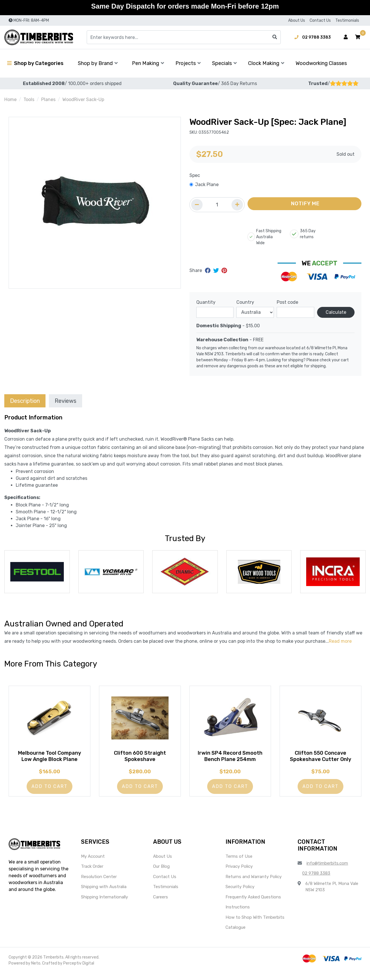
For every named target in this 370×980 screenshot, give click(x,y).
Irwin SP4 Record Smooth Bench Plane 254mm (230, 760)
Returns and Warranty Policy (254, 884)
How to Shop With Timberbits (255, 924)
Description (25, 401)
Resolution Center (99, 884)
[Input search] (184, 37)
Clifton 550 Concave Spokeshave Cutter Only (320, 760)
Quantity (206, 302)
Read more (340, 641)
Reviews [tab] (66, 401)
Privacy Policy (239, 873)
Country (245, 302)
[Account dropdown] (346, 37)
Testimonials (347, 20)
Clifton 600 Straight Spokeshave (140, 760)
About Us (297, 20)
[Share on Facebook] (208, 271)
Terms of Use (239, 863)
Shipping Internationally (104, 904)
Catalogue (236, 934)
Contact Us (320, 20)
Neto (36, 970)
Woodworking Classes (321, 63)
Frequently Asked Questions (253, 904)
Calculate (336, 312)
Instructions (238, 914)
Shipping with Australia (104, 894)
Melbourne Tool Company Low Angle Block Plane (50, 760)
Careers (161, 904)
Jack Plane (207, 185)
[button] (358, 37)
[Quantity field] (217, 205)
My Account (93, 863)
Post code (287, 302)
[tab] (25, 401)
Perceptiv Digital (79, 970)
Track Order (92, 873)
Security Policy (240, 894)
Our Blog (161, 873)
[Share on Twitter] (217, 271)
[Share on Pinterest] (224, 271)
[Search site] (275, 37)
